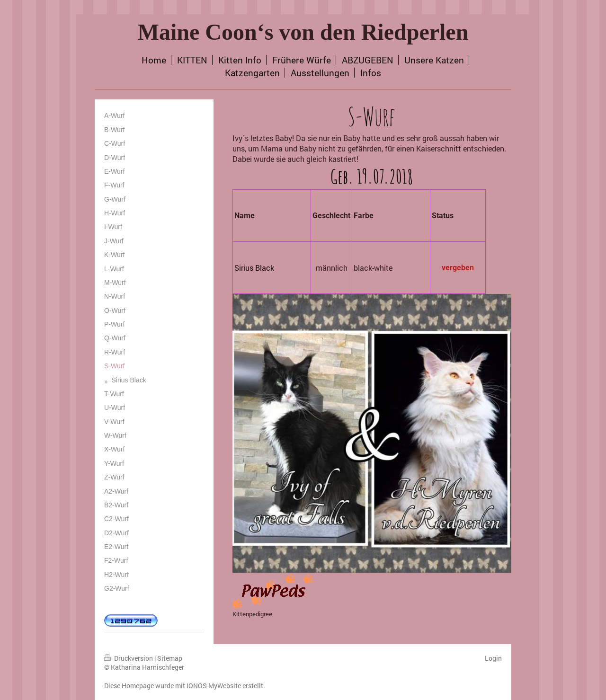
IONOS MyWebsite (214, 686)
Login (493, 658)
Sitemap (170, 658)
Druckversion (129, 658)
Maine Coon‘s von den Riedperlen (303, 32)
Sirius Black (254, 268)
